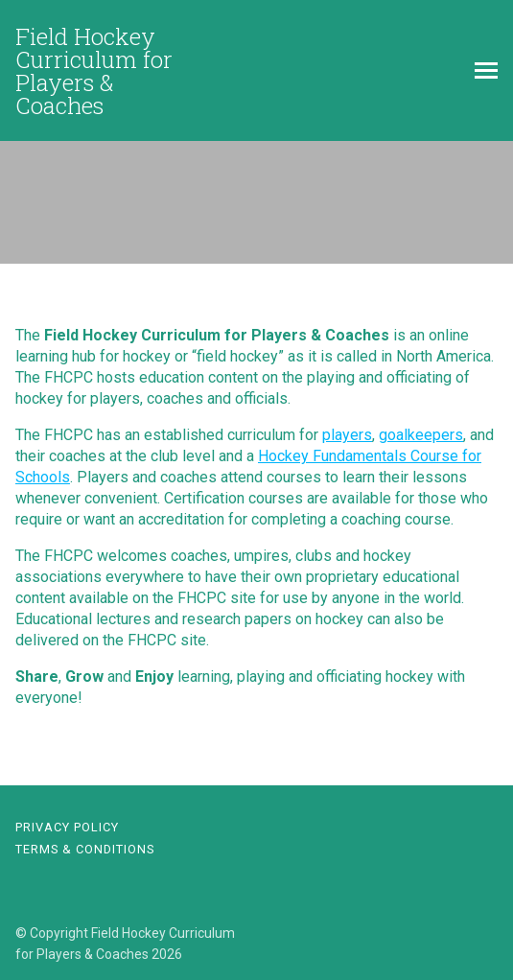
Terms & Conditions (85, 849)
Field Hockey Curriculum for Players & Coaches (94, 71)
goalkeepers (421, 435)
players (347, 435)
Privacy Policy (67, 827)
